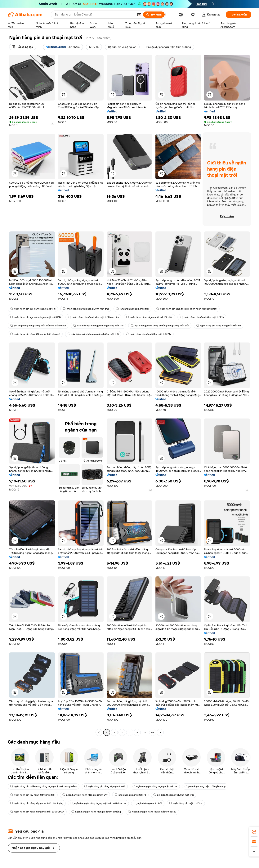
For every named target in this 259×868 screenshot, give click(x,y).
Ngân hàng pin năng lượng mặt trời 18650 (152, 812)
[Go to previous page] (99, 732)
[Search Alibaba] (94, 15)
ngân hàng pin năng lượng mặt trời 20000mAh (37, 812)
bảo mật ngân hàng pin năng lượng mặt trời (98, 326)
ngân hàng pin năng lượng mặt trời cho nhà (35, 334)
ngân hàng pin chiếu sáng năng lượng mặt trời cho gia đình (44, 786)
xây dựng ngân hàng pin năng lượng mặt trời (93, 334)
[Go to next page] (160, 732)
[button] (139, 15)
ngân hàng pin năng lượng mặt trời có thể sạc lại (98, 803)
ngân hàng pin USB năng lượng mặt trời (86, 309)
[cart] (193, 15)
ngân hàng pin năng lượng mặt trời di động (96, 812)
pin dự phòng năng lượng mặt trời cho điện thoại (38, 326)
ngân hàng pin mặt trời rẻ (130, 795)
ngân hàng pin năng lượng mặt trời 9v (202, 317)
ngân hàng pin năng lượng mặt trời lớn (219, 326)
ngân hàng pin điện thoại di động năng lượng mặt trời (187, 309)
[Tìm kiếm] (154, 15)
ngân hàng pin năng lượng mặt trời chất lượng (37, 803)
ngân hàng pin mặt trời (148, 803)
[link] (254, 832)
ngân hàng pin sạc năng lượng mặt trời (33, 309)
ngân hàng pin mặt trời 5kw (186, 803)
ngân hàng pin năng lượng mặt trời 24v (149, 334)
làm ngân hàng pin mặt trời (132, 309)
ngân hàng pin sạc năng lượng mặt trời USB (35, 317)
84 (153, 732)
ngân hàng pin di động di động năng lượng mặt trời (160, 326)
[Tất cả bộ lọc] (23, 47)
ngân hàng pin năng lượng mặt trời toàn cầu (94, 317)
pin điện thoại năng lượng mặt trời (174, 795)
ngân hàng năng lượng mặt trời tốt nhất (149, 317)
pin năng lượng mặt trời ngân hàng (205, 786)
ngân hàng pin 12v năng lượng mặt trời (33, 795)
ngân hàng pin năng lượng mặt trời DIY (155, 786)
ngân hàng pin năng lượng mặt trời (105, 786)
